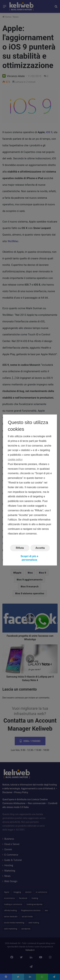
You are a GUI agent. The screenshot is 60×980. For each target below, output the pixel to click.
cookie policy (15, 459)
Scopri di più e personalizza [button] (29, 558)
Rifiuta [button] (20, 548)
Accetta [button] (40, 548)
